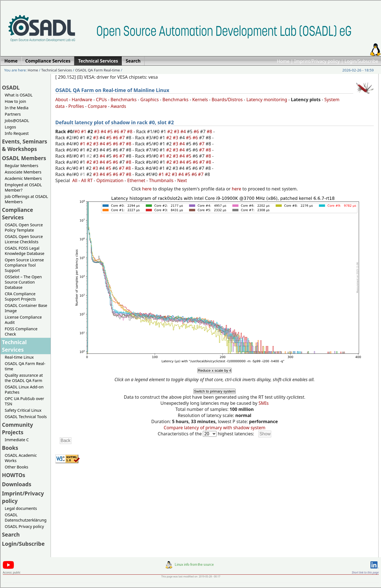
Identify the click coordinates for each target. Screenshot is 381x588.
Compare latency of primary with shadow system (215, 428)
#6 (117, 132)
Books (10, 448)
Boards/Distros (227, 100)
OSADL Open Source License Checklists (24, 239)
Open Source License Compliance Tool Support (24, 265)
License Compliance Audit (23, 320)
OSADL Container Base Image (26, 308)
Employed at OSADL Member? (23, 187)
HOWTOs (14, 475)
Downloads (17, 484)
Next (182, 180)
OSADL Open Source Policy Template (24, 227)
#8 (130, 132)
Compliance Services (18, 214)
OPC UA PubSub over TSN (24, 401)
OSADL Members (24, 158)
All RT (87, 180)
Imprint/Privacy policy (317, 61)
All (75, 180)
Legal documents (21, 508)
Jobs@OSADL (17, 121)
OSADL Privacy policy (24, 526)
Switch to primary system (215, 391)
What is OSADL (19, 95)
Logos (10, 127)
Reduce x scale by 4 (215, 370)
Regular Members (22, 166)
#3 (98, 132)
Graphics (150, 100)
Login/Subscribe (361, 61)
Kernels (200, 100)
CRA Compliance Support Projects (20, 296)
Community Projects (18, 428)
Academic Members (23, 178)
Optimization (110, 180)
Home (283, 61)
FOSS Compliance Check (21, 331)
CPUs (101, 100)
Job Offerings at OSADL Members (26, 199)
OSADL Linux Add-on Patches (24, 389)
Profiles (76, 106)
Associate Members (23, 172)
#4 (104, 132)
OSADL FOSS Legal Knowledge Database (25, 251)
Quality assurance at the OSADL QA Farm (24, 378)
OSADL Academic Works (21, 458)
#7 (124, 132)
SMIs (263, 403)
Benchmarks (124, 100)
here (147, 189)
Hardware (82, 100)
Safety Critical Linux (23, 410)
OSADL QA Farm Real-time (97, 70)
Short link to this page (365, 572)
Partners (13, 114)
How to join (15, 101)
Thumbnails (161, 180)
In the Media (17, 108)
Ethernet (136, 180)
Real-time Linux (19, 357)
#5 (111, 132)
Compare (97, 106)
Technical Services (57, 70)
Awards (118, 106)
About (62, 100)
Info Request (17, 133)
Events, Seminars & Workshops (25, 145)
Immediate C (17, 440)
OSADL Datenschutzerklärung (26, 517)
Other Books (16, 467)
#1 (84, 132)
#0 (78, 132)
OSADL (11, 87)
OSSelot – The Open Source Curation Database (23, 282)
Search (11, 534)
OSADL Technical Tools (26, 417)
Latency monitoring (267, 100)
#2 (171, 132)
